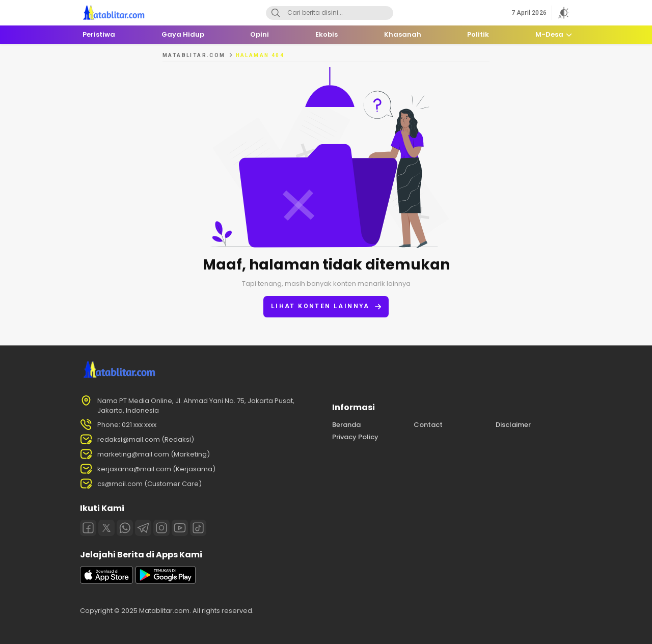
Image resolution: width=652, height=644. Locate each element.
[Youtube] (180, 528)
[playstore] (166, 582)
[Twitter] (106, 528)
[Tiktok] (198, 528)
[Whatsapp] (125, 528)
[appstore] (106, 582)
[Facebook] (88, 528)
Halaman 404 (260, 55)
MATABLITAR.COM (194, 55)
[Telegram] (143, 528)
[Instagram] (161, 528)
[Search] (276, 13)
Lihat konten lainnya (326, 306)
